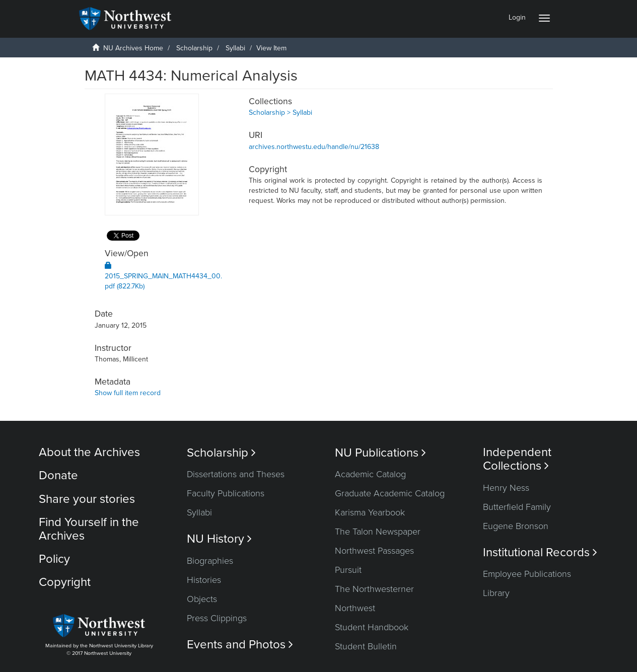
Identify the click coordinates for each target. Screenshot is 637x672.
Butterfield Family (517, 507)
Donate (58, 475)
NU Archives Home (133, 48)
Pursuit (348, 570)
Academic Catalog (370, 474)
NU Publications (380, 453)
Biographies (210, 561)
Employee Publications (527, 574)
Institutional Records (540, 552)
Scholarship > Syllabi (280, 113)
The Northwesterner (374, 589)
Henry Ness (506, 488)
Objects (202, 599)
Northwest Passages (374, 551)
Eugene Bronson (516, 526)
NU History (219, 539)
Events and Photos (240, 645)
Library (496, 593)
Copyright (65, 582)
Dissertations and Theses (236, 474)
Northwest (355, 608)
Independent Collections (517, 459)
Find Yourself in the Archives (89, 529)
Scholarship (194, 48)
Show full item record (128, 393)
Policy (54, 559)
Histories (204, 580)
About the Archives (89, 452)
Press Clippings (217, 618)
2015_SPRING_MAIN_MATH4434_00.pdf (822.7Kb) (163, 276)
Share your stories (87, 499)
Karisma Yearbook (370, 512)
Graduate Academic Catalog (390, 493)
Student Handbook (372, 627)
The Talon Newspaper (378, 532)
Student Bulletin (366, 646)
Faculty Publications (226, 493)
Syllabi (235, 48)
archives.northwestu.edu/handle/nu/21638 (314, 147)
